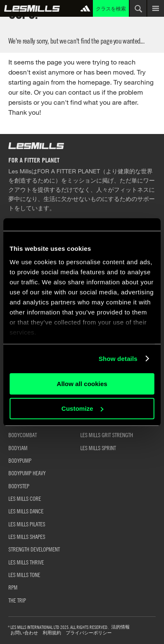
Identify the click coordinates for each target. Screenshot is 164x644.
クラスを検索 (111, 8)
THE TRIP (17, 600)
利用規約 (52, 633)
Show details (118, 359)
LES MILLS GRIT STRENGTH (107, 435)
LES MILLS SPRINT (98, 448)
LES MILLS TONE (24, 574)
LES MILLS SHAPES (27, 536)
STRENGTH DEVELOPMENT (34, 549)
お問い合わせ (24, 633)
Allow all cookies (82, 384)
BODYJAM (18, 448)
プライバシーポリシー (89, 633)
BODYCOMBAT (23, 435)
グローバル (32, 8)
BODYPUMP (20, 460)
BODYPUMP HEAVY (27, 473)
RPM (13, 587)
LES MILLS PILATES (27, 524)
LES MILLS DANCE (26, 511)
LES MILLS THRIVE (26, 562)
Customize (82, 408)
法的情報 (120, 627)
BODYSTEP (19, 486)
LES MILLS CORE (25, 498)
